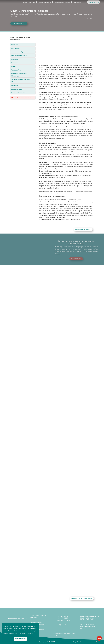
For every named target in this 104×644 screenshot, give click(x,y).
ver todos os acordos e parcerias (81, 598)
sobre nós (32, 2)
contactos (77, 2)
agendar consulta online (82, 230)
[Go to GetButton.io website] (99, 642)
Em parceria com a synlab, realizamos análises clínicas (76, 244)
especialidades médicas (63, 2)
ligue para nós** (20, 23)
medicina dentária (45, 2)
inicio (25, 2)
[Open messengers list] (99, 638)
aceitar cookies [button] (20, 639)
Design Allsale (77, 642)
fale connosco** (76, 261)
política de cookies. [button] (27, 633)
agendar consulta (94, 2)
